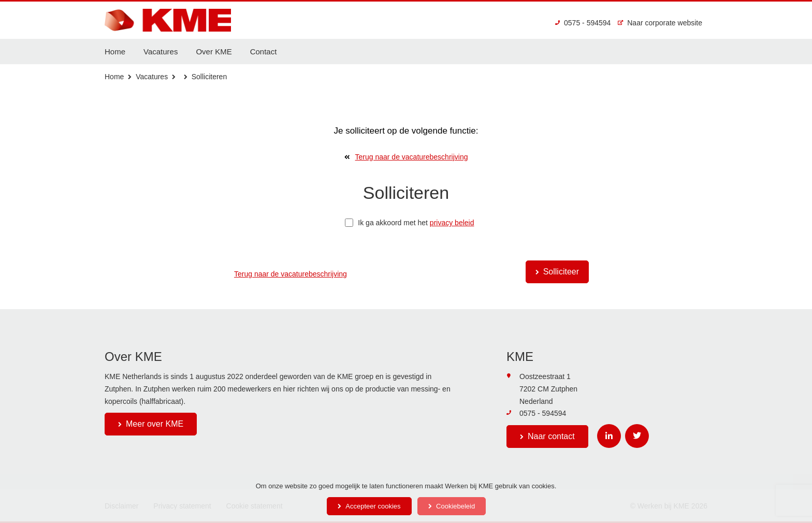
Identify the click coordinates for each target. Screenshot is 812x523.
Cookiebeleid (455, 506)
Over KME (214, 52)
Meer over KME (155, 424)
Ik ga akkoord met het (409, 222)
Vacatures (161, 52)
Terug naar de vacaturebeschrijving (406, 157)
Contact (264, 52)
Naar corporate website (660, 23)
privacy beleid (452, 223)
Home (115, 52)
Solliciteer (561, 272)
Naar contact (551, 436)
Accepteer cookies (373, 506)
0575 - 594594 (583, 23)
